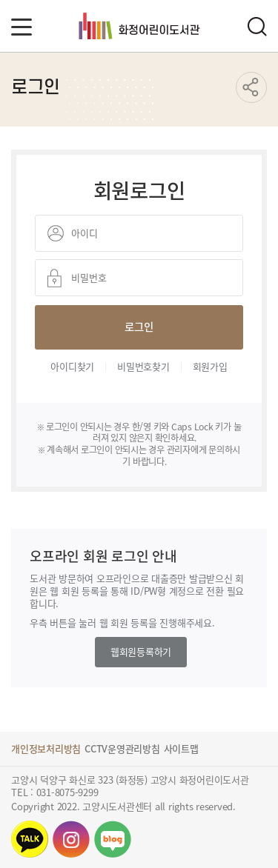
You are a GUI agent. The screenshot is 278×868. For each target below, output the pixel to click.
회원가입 (210, 366)
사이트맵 (181, 748)
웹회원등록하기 (141, 651)
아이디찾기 (72, 366)
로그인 (139, 326)
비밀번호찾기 (143, 366)
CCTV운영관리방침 (122, 748)
